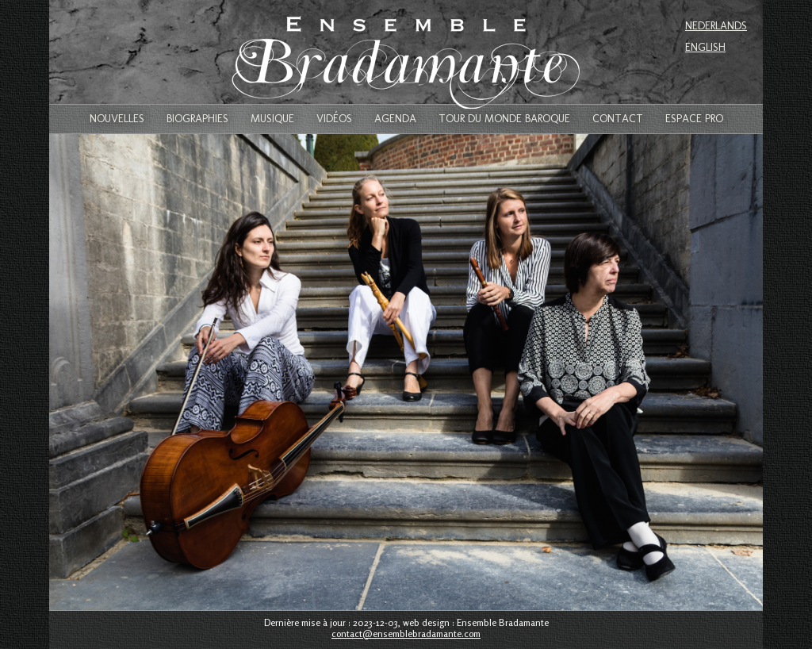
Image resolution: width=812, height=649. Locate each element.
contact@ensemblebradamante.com (406, 634)
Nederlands (716, 26)
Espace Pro (694, 119)
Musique (272, 119)
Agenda (395, 119)
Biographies (197, 119)
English (705, 47)
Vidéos (334, 119)
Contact (618, 119)
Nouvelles (117, 119)
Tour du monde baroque (504, 119)
